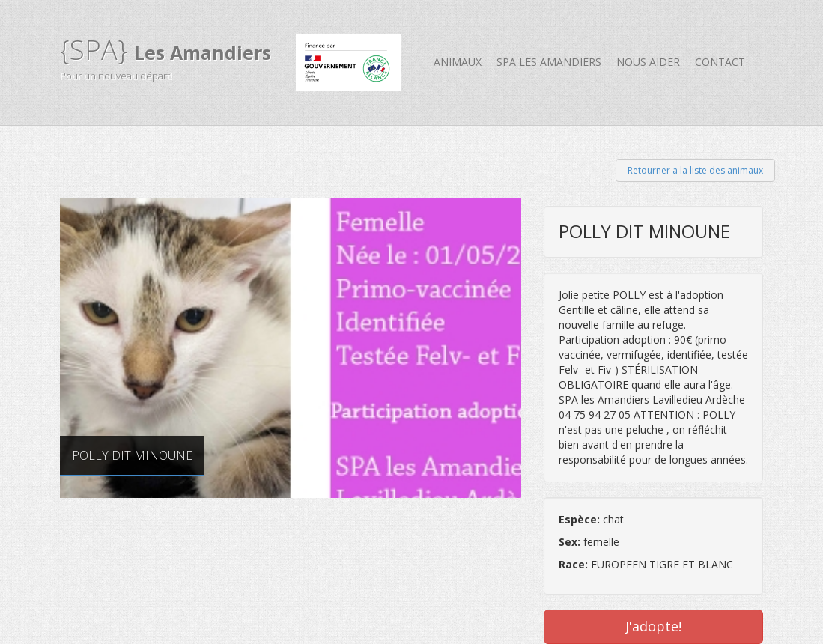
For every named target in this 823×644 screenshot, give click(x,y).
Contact (720, 62)
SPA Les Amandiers (549, 62)
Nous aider (648, 62)
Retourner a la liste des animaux (695, 170)
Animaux (458, 62)
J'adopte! (653, 626)
